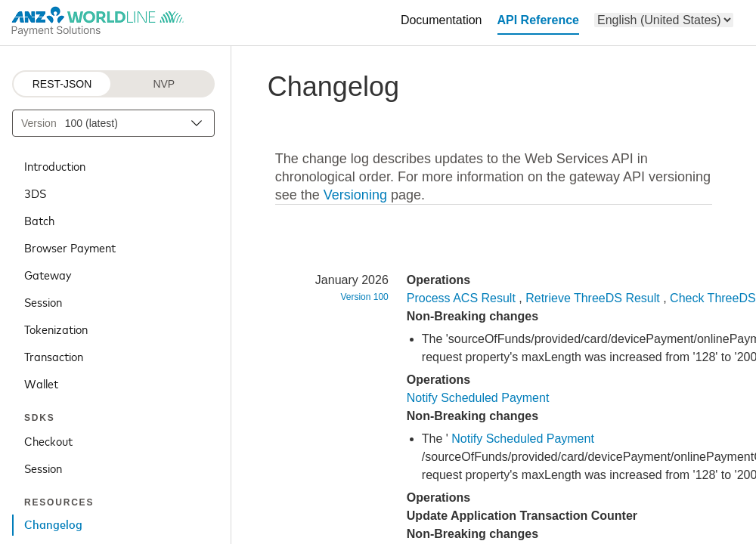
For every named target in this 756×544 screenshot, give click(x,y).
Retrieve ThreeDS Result (593, 298)
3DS (35, 193)
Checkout (48, 440)
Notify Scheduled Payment (478, 398)
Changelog (53, 525)
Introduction (55, 165)
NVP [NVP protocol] (164, 84)
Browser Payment (70, 247)
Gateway (48, 274)
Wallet (41, 383)
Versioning (355, 195)
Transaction (54, 356)
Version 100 (364, 297)
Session (43, 301)
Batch (39, 220)
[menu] (664, 20)
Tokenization (56, 329)
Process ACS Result (461, 298)
